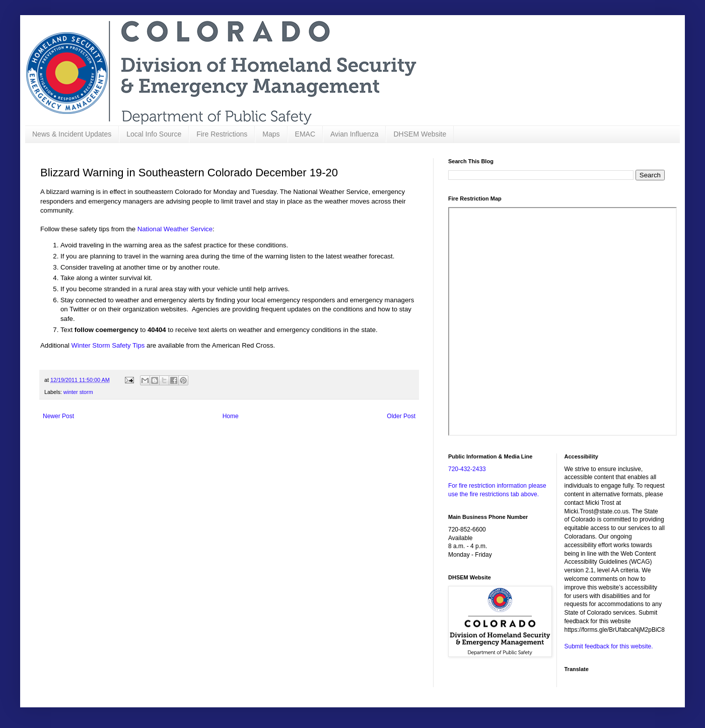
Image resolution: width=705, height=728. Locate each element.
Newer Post (58, 416)
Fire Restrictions (222, 134)
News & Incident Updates (72, 134)
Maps (271, 134)
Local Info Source (154, 134)
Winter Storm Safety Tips (108, 345)
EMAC (305, 134)
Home (231, 416)
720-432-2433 (467, 469)
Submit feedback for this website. (609, 646)
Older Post (401, 416)
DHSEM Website (420, 134)
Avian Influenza (354, 134)
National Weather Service (175, 229)
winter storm (78, 392)
